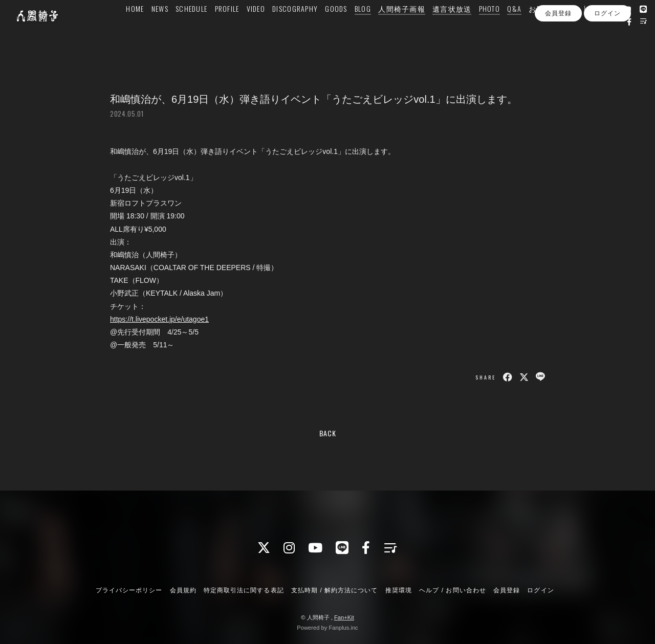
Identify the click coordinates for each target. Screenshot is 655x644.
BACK (328, 433)
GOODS (350, 29)
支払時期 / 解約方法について (335, 590)
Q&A (528, 29)
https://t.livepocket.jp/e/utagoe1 (159, 319)
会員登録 (558, 60)
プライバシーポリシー (129, 590)
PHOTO (503, 29)
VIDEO (270, 29)
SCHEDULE (205, 29)
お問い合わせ (566, 29)
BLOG (377, 29)
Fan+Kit (344, 617)
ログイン (607, 60)
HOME (149, 29)
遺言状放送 (466, 29)
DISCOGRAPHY (309, 29)
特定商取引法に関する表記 (244, 590)
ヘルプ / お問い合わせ (452, 590)
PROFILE (241, 29)
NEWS (174, 29)
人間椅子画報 (416, 29)
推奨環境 (399, 590)
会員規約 (183, 590)
